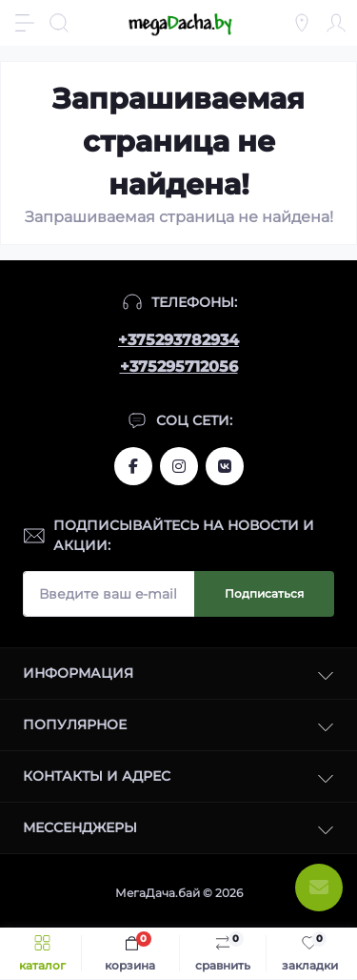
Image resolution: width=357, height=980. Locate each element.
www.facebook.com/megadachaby (133, 466)
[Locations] (302, 23)
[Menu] (25, 23)
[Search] (59, 23)
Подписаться (264, 593)
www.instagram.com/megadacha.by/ (179, 466)
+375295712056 (179, 367)
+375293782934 (178, 340)
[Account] (336, 23)
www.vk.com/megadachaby (225, 466)
